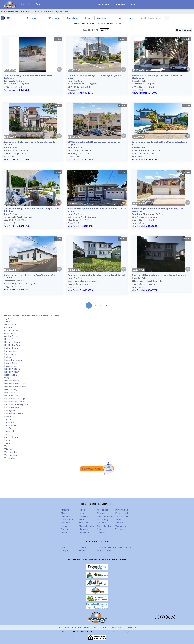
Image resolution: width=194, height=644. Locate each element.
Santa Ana (9, 422)
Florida (64, 526)
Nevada (101, 513)
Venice (8, 446)
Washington (121, 526)
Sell (30, 4)
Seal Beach (10, 428)
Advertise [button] (120, 5)
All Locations (8, 11)
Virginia (119, 523)
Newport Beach (12, 369)
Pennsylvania (122, 510)
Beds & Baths (103, 18)
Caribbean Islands (106, 547)
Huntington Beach (13, 345)
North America (23, 11)
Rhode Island (121, 513)
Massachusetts (86, 526)
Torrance (9, 440)
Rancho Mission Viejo (15, 399)
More (131, 18)
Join (133, 5)
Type (119, 18)
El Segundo (57, 11)
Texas (118, 520)
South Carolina (122, 516)
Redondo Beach (12, 408)
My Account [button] (104, 5)
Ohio (99, 529)
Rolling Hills (10, 410)
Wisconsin (120, 529)
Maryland (83, 523)
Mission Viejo (11, 366)
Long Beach (10, 354)
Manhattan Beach (13, 360)
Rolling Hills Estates (14, 413)
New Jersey (103, 520)
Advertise (76, 627)
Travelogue (131, 627)
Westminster (11, 455)
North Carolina (104, 526)
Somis (7, 434)
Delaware (65, 523)
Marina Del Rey (11, 363)
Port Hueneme (11, 396)
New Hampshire (105, 516)
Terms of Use (143, 632)
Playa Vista (10, 393)
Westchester (11, 452)
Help (95, 627)
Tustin (7, 443)
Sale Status (73, 18)
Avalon (8, 321)
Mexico (83, 551)
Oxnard (8, 378)
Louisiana (84, 516)
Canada (83, 547)
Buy (22, 4)
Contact (104, 627)
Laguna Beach (11, 351)
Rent (38, 4)
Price (88, 18)
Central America (123, 547)
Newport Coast (12, 372)
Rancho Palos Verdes (14, 402)
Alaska (64, 513)
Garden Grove (11, 336)
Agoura (8, 318)
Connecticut (67, 520)
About (87, 627)
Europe (64, 551)
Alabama (65, 510)
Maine (82, 520)
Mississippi (102, 510)
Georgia (65, 529)
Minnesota (84, 532)
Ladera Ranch (11, 348)
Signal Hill (9, 431)
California (44, 11)
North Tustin (11, 375)
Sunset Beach (11, 437)
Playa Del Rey (11, 390)
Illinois (82, 510)
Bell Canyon (10, 324)
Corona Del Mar (12, 330)
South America (104, 551)
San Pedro (9, 419)
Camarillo (9, 327)
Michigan (83, 529)
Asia (63, 547)
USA (35, 11)
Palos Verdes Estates (14, 384)
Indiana (82, 513)
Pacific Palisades (12, 381)
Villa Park (9, 449)
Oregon (101, 532)
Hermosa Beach (12, 342)
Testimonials (117, 627)
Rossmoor (9, 416)
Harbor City (10, 339)
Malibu (8, 357)
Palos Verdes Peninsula (15, 387)
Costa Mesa (10, 333)
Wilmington (10, 458)
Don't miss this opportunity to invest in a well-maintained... (97, 275)
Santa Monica (11, 425)
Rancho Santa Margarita (16, 405)
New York (102, 523)
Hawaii (64, 532)
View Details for (16, 90)
